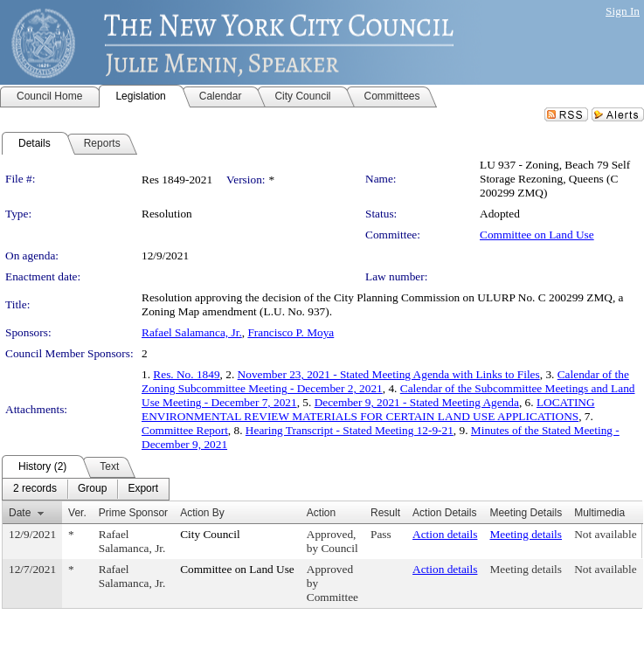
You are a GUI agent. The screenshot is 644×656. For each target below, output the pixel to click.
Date (20, 513)
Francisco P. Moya (291, 332)
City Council (210, 534)
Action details (445, 534)
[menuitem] (35, 489)
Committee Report (185, 430)
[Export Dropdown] (143, 489)
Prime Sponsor (133, 513)
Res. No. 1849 (186, 374)
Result (385, 513)
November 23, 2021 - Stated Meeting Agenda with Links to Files (389, 374)
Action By (202, 513)
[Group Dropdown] (92, 489)
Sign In (623, 11)
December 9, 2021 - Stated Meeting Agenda (417, 402)
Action (321, 513)
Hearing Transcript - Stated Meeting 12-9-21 (350, 430)
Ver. (77, 513)
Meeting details (526, 534)
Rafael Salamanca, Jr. (192, 332)
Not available (605, 534)
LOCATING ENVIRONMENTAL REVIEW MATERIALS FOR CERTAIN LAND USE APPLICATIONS (368, 409)
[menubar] (86, 489)
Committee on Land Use (537, 235)
